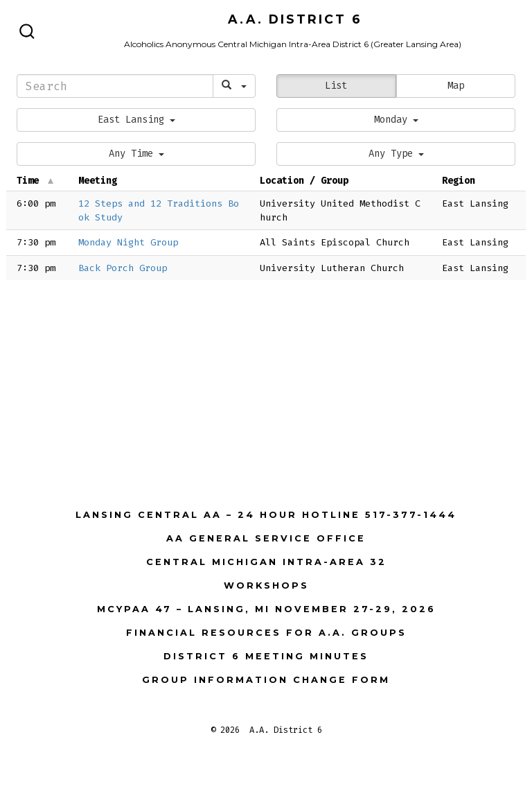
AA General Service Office (266, 538)
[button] (136, 120)
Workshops (266, 586)
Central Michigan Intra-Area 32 (266, 562)
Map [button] (456, 86)
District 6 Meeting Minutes (266, 656)
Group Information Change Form (266, 680)
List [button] (336, 86)
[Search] (115, 86)
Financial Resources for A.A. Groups (266, 633)
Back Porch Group (123, 268)
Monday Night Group (128, 242)
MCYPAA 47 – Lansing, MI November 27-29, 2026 (266, 609)
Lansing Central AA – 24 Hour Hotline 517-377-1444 (266, 515)
